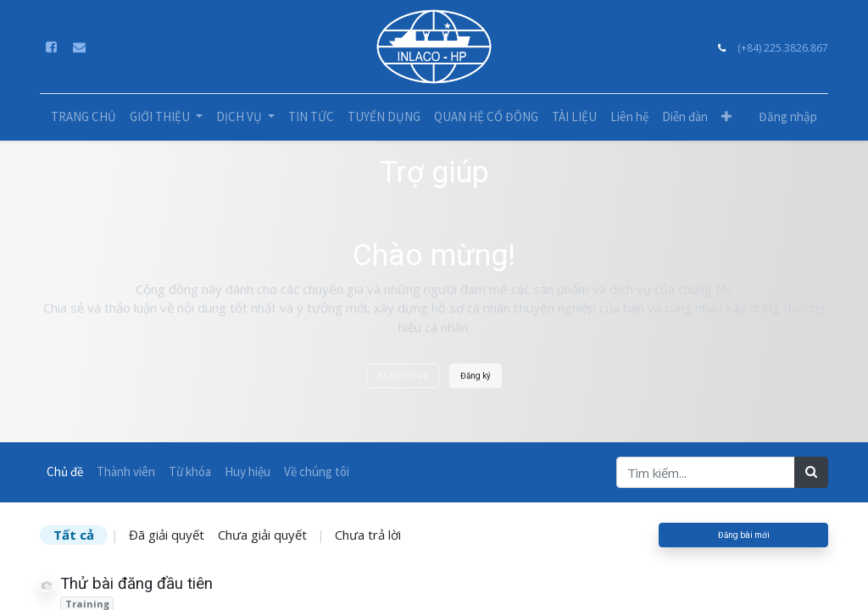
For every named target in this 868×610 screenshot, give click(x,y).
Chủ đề (65, 471)
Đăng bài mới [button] (744, 535)
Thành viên (126, 471)
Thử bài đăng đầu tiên (136, 584)
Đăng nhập (788, 116)
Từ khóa (190, 471)
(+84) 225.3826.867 (783, 48)
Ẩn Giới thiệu (403, 376)
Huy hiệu (248, 471)
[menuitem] (83, 117)
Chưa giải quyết (262, 535)
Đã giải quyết (167, 535)
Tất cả (74, 535)
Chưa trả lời (368, 535)
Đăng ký (476, 376)
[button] (726, 117)
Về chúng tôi (317, 471)
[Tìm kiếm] (811, 472)
